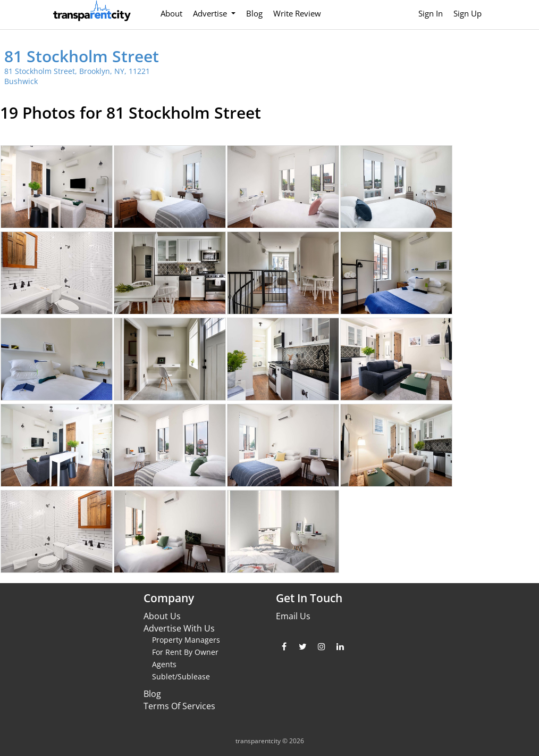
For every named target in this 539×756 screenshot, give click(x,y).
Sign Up (468, 13)
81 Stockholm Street (82, 56)
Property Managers (186, 640)
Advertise (211, 13)
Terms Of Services (179, 706)
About (171, 13)
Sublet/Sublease (181, 676)
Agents (164, 664)
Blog (254, 13)
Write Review (297, 13)
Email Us (293, 616)
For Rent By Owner (185, 652)
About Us (162, 616)
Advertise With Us (179, 628)
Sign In (431, 13)
